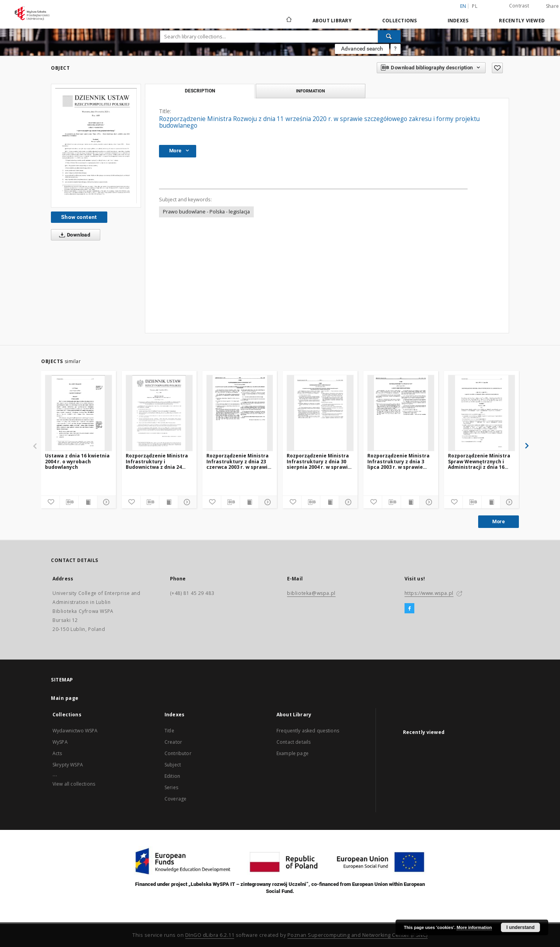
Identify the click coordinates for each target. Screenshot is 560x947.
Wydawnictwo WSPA (75, 731)
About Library (332, 21)
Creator (173, 742)
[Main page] (288, 20)
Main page (65, 698)
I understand (520, 927)
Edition (172, 776)
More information (474, 927)
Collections (400, 21)
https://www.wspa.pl (429, 593)
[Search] (389, 36)
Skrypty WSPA (68, 765)
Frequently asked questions (308, 731)
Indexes (458, 21)
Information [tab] (311, 91)
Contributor (178, 753)
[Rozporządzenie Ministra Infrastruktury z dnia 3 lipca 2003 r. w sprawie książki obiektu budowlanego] (401, 413)
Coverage (175, 799)
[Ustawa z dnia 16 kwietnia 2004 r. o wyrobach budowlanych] (79, 413)
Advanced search (362, 49)
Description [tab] (200, 91)
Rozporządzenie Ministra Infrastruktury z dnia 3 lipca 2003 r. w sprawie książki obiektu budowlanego (398, 461)
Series (171, 787)
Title (169, 731)
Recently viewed (522, 21)
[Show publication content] (88, 502)
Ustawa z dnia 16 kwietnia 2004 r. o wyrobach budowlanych (77, 461)
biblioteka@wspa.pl (311, 593)
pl (475, 6)
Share (552, 6)
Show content (79, 217)
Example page (293, 753)
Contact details (294, 742)
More (499, 521)
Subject (173, 765)
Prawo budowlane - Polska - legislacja (206, 212)
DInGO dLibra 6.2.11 (210, 935)
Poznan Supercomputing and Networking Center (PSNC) (358, 935)
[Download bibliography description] (69, 502)
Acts (57, 753)
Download (73, 235)
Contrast (519, 6)
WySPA (60, 742)
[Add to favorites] (497, 68)
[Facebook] (409, 609)
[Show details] (106, 502)
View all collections (74, 784)
